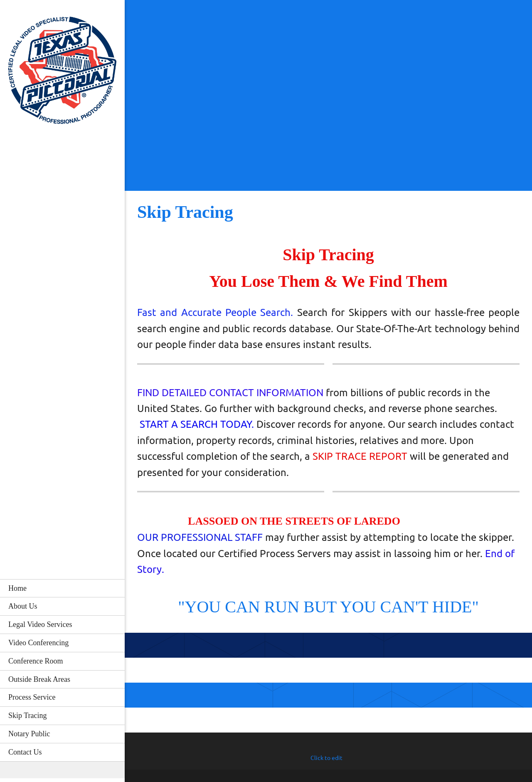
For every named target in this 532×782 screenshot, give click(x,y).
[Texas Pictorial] (62, 73)
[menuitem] (62, 588)
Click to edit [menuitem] (326, 758)
